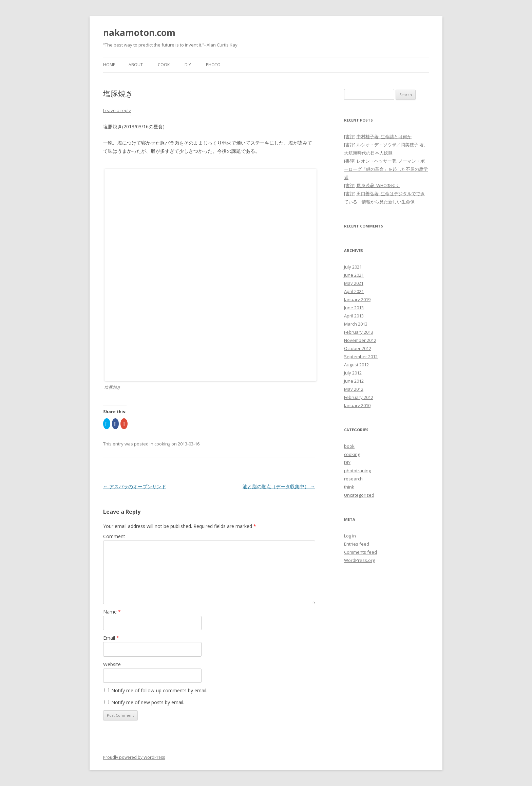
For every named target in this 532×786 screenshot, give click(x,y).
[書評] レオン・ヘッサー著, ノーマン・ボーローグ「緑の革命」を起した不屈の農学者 (386, 169)
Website (112, 664)
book (349, 446)
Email (111, 638)
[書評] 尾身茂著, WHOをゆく (372, 185)
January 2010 (357, 405)
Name (112, 612)
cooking (162, 444)
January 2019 (357, 299)
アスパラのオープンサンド (135, 486)
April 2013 (354, 316)
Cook (164, 65)
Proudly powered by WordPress (134, 757)
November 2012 (360, 340)
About (136, 65)
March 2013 (356, 324)
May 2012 (354, 389)
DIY (188, 65)
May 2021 (354, 283)
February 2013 (359, 332)
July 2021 (353, 267)
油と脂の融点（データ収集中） (279, 486)
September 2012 (361, 357)
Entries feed (357, 544)
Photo (213, 65)
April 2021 (354, 291)
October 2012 (358, 348)
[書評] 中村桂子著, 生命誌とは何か (378, 136)
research (353, 479)
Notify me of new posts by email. (148, 702)
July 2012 (353, 373)
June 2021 (354, 275)
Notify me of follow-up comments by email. (159, 690)
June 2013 (354, 308)
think (349, 487)
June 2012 (354, 381)
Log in (350, 536)
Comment (114, 536)
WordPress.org (359, 560)
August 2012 (356, 365)
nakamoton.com (139, 33)
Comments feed (360, 552)
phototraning (357, 471)
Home (109, 65)
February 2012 (359, 397)
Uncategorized (359, 495)
